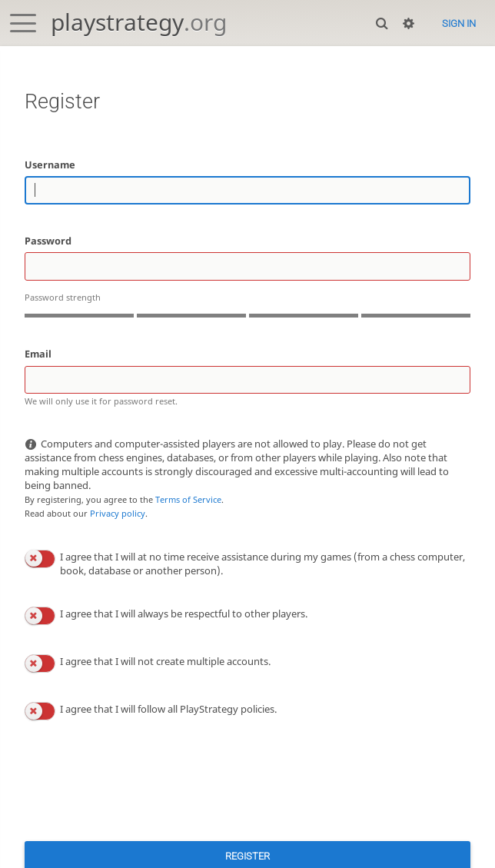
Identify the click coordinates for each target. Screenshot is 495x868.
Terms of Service (188, 499)
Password (48, 241)
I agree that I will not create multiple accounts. (165, 661)
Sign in (459, 23)
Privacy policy (118, 513)
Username (50, 165)
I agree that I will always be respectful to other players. (184, 614)
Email (38, 354)
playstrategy (139, 22)
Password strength (63, 297)
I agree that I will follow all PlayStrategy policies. (168, 709)
